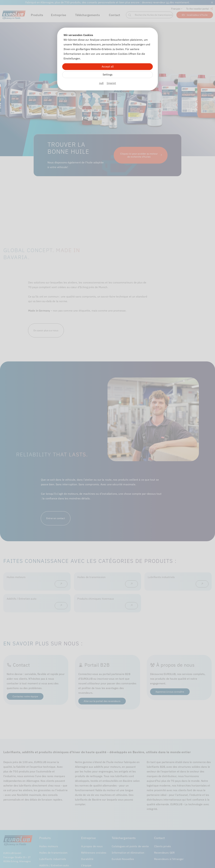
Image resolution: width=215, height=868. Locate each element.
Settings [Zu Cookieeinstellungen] (108, 74)
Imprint (111, 83)
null (101, 83)
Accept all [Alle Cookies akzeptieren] (108, 66)
